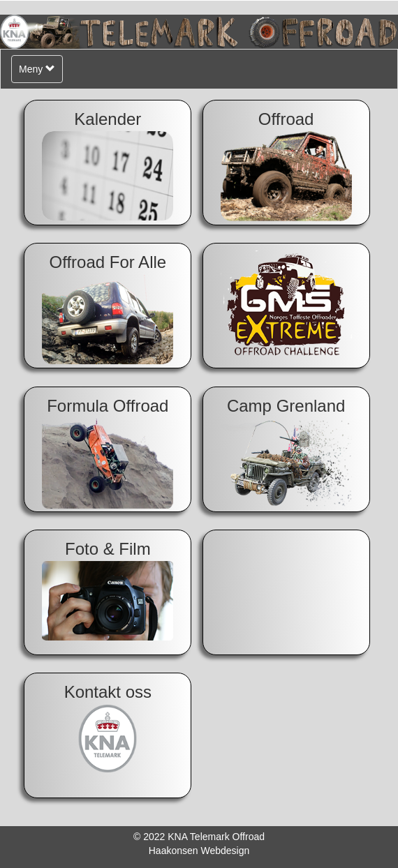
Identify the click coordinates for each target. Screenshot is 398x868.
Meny (40, 72)
